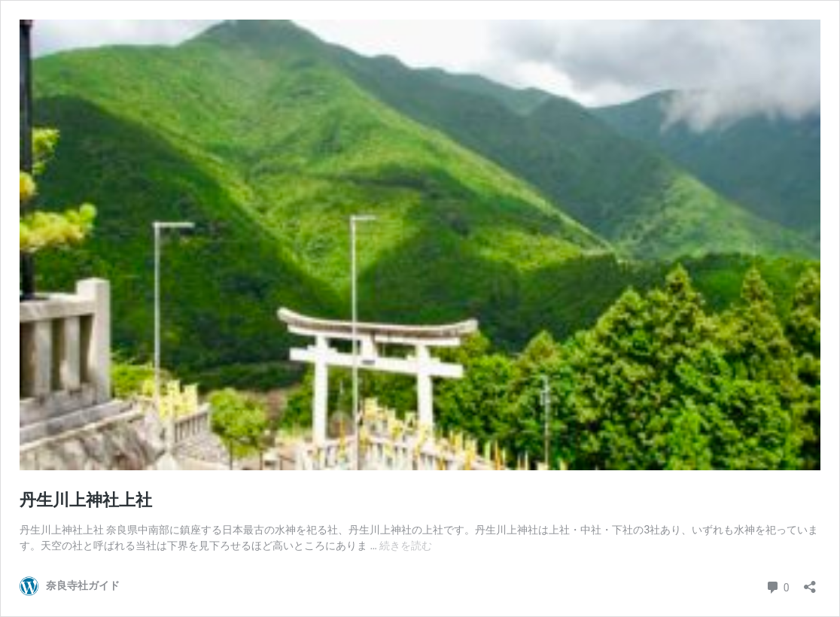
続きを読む (406, 546)
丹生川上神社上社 (86, 500)
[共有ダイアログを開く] (810, 582)
